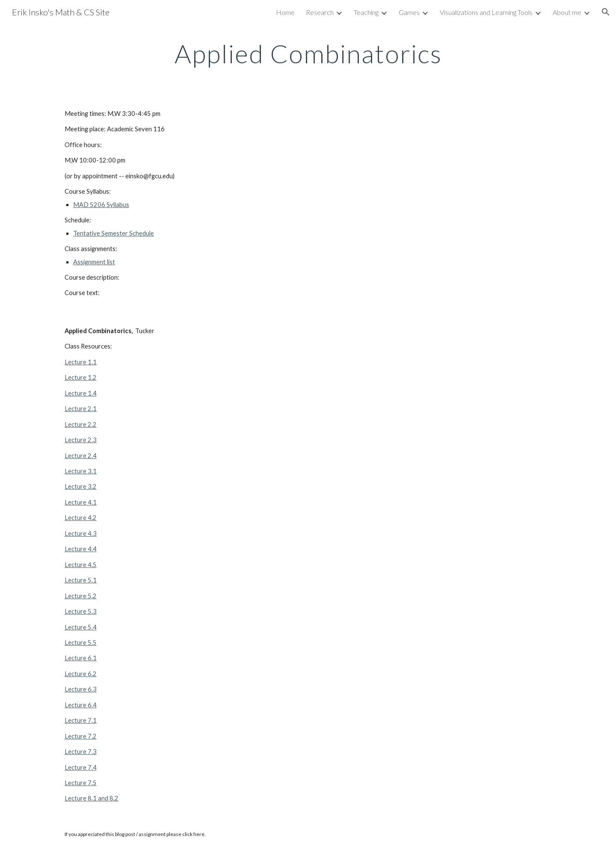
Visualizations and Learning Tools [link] (486, 12)
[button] (606, 12)
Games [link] (409, 12)
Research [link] (320, 12)
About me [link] (567, 12)
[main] (308, 53)
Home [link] (285, 12)
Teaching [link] (366, 12)
